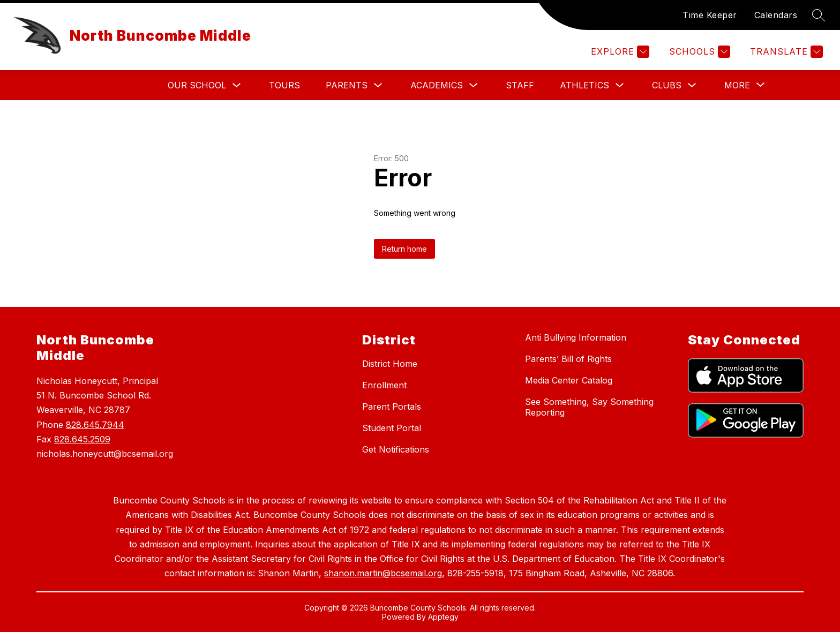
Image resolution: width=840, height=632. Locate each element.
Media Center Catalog (569, 380)
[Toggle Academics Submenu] (474, 85)
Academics (437, 85)
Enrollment (384, 385)
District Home (390, 364)
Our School (197, 85)
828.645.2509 (82, 439)
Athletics (584, 85)
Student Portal (392, 428)
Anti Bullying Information (576, 337)
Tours (284, 85)
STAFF (520, 85)
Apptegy (443, 617)
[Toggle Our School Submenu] (237, 85)
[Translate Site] (785, 52)
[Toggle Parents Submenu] (378, 85)
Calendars (776, 15)
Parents (347, 85)
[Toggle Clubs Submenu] (692, 85)
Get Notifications (396, 449)
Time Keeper (710, 15)
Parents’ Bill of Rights (568, 359)
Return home (404, 249)
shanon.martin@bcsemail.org (383, 573)
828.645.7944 (95, 425)
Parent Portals (392, 407)
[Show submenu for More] (737, 85)
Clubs (667, 85)
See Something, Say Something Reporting (589, 407)
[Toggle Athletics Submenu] (620, 85)
